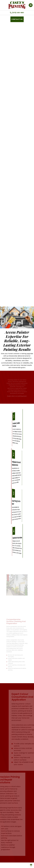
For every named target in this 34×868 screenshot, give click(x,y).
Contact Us (17, 19)
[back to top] (30, 865)
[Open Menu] (31, 5)
